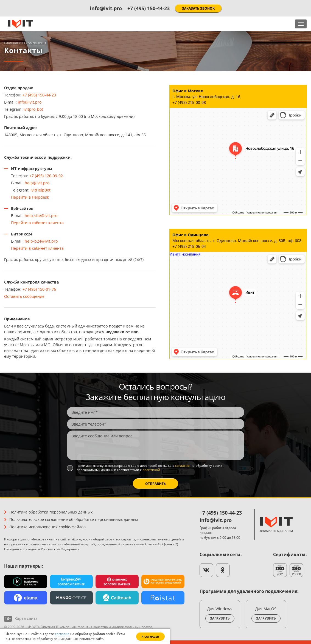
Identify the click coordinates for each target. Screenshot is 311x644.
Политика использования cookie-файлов (47, 527)
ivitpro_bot (33, 109)
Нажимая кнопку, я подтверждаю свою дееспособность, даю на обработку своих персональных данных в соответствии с (149, 468)
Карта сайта (26, 618)
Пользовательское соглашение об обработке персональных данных (74, 519)
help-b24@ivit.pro (41, 241)
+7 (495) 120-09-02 (46, 176)
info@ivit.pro (106, 8)
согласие (182, 466)
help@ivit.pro (37, 183)
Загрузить (220, 618)
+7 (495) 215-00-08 (189, 102)
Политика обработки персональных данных (51, 512)
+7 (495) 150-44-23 (149, 8)
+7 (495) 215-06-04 (189, 246)
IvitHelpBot (40, 190)
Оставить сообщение (24, 296)
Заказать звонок (198, 8)
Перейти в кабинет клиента (37, 223)
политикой (151, 470)
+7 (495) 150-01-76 (39, 289)
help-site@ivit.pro (41, 216)
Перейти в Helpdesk (30, 197)
